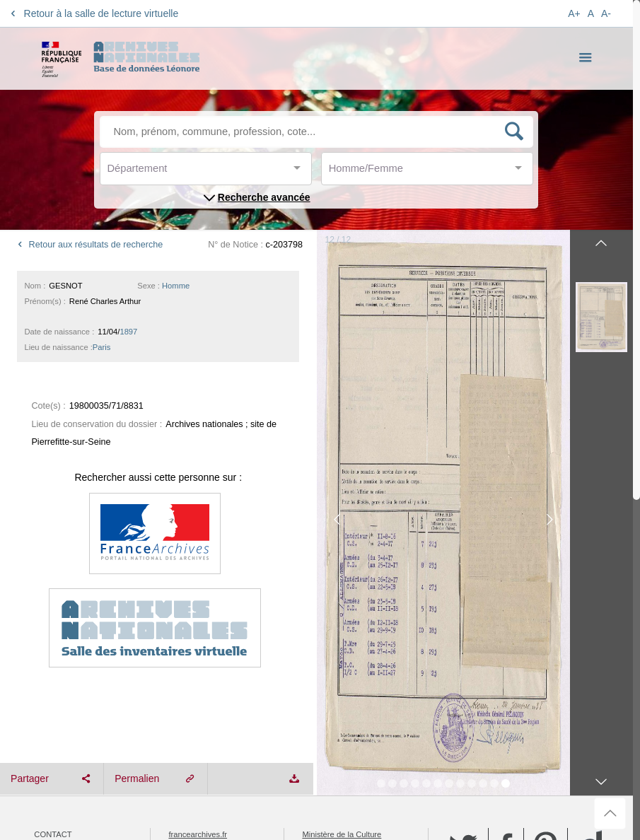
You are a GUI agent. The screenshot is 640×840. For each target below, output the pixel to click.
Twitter (463, 635)
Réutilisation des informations (104, 664)
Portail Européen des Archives (221, 637)
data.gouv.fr (189, 651)
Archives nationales (80, 651)
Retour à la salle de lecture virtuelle (92, 13)
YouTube (464, 670)
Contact (53, 624)
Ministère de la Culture (342, 624)
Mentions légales (74, 637)
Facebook (506, 635)
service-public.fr (196, 664)
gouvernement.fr (331, 651)
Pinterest (546, 635)
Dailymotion (590, 635)
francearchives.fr (198, 624)
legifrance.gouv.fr (332, 637)
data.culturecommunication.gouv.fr (362, 664)
